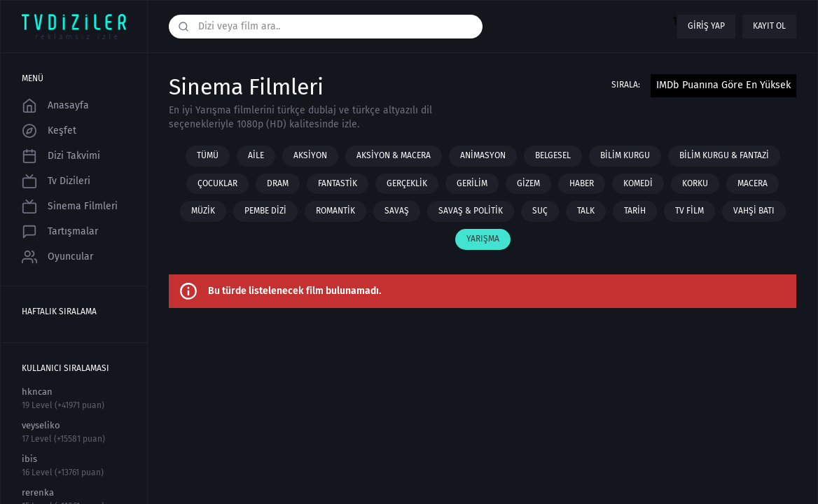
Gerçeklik (407, 183)
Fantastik (338, 183)
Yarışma (483, 239)
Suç (540, 211)
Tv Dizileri (56, 181)
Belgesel (553, 155)
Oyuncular (57, 257)
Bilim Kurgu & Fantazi (724, 155)
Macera (753, 183)
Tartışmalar (60, 232)
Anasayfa (55, 106)
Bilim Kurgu (625, 155)
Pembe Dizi (265, 211)
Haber (582, 183)
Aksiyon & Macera (394, 155)
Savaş (397, 211)
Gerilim (472, 183)
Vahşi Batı (754, 211)
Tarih (635, 211)
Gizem (528, 183)
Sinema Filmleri (70, 206)
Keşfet (49, 131)
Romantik (335, 211)
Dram (278, 183)
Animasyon (483, 155)
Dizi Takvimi (61, 156)
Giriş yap (706, 26)
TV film (689, 211)
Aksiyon (310, 155)
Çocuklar (217, 183)
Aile (256, 155)
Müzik (203, 211)
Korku (695, 183)
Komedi (638, 183)
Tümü (208, 155)
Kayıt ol (769, 26)
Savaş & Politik (471, 211)
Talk (586, 211)
